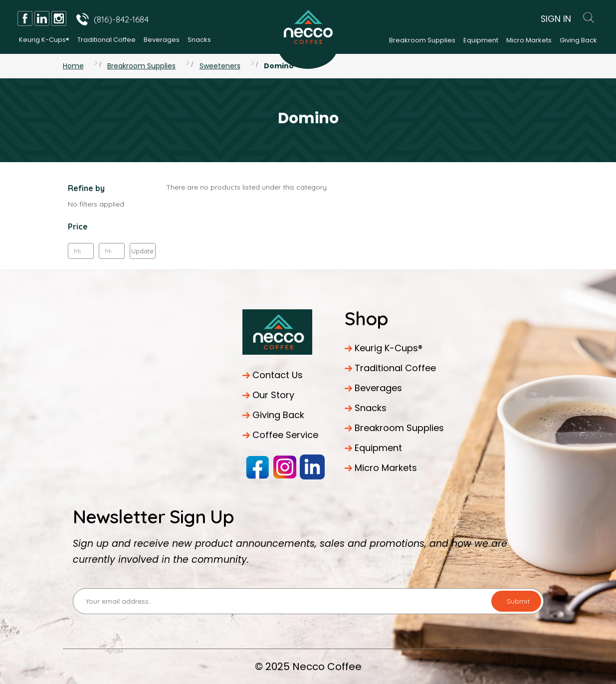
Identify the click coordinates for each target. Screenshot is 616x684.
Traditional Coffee (106, 40)
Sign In (556, 19)
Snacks (199, 40)
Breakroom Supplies (422, 40)
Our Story (273, 395)
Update (142, 251)
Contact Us (278, 375)
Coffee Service (285, 435)
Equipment (481, 40)
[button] (112, 229)
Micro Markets (529, 40)
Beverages (162, 40)
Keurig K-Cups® (44, 40)
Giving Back (578, 40)
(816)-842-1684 (121, 19)
